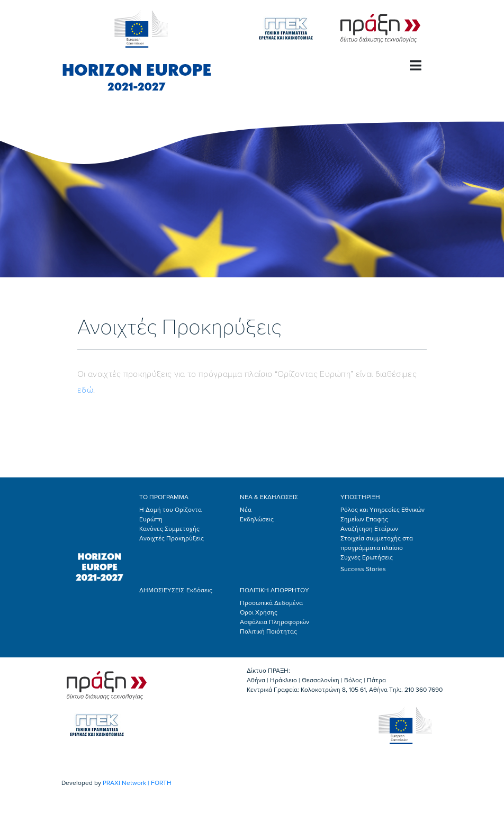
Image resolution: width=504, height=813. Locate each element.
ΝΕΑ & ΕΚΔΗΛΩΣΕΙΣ (269, 497)
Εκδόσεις (199, 590)
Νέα (246, 510)
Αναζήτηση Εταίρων (369, 529)
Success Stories (363, 569)
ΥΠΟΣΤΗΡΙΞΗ (360, 497)
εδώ (85, 390)
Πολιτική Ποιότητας (268, 631)
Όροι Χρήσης (259, 612)
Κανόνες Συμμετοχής (169, 529)
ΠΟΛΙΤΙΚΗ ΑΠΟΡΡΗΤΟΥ (274, 590)
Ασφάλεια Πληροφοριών (274, 622)
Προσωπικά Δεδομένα (271, 603)
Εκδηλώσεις (257, 519)
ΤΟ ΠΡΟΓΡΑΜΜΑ (164, 497)
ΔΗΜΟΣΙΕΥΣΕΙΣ (162, 590)
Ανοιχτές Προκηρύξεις (172, 538)
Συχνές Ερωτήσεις (367, 557)
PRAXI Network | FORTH (137, 783)
